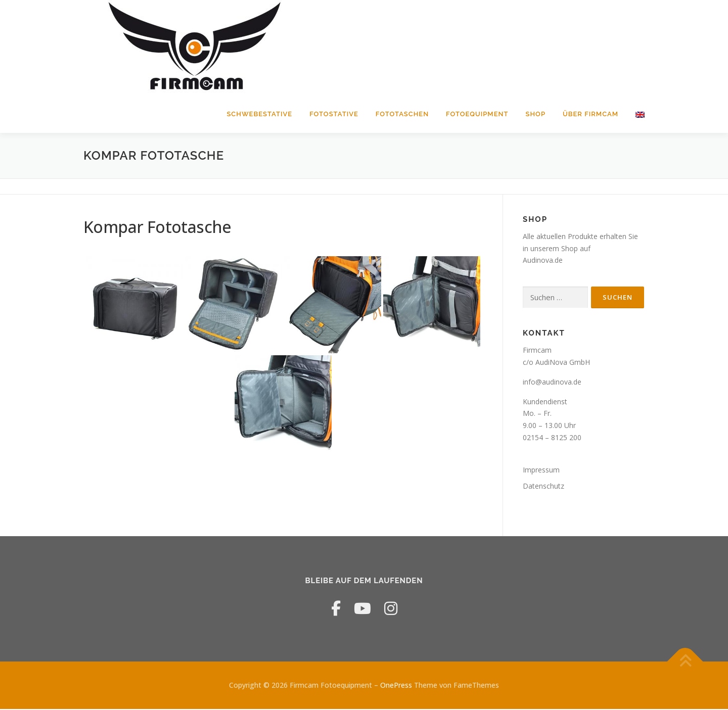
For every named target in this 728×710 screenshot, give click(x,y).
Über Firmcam (590, 114)
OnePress (396, 686)
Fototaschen (402, 114)
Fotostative (334, 114)
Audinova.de (543, 262)
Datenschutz (543, 487)
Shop (536, 114)
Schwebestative (259, 114)
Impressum (541, 471)
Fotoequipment (477, 114)
